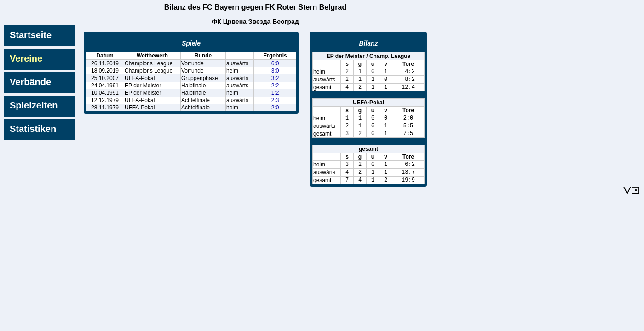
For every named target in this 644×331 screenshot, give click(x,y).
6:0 (275, 63)
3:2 (275, 78)
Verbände (30, 82)
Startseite (31, 35)
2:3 (275, 100)
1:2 (275, 93)
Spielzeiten (34, 105)
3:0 (275, 71)
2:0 (275, 108)
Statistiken (33, 129)
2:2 (275, 86)
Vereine (26, 58)
